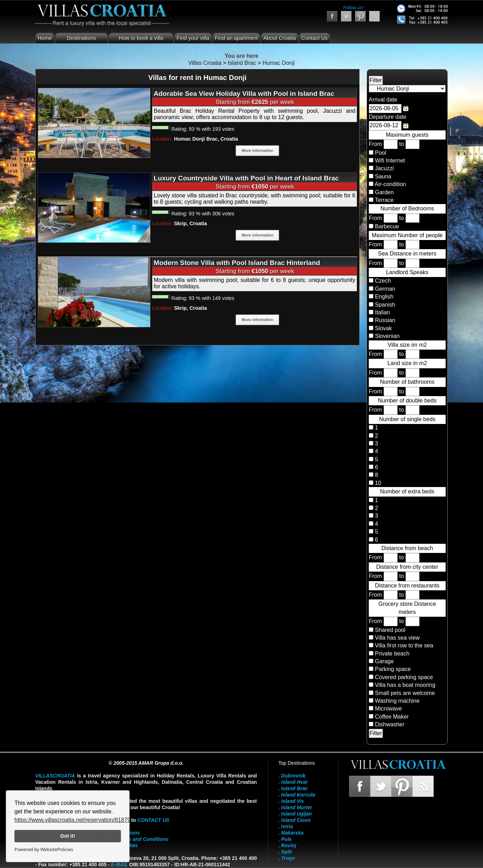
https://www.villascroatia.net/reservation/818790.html (80, 820)
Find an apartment (237, 38)
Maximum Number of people (407, 235)
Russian (384, 320)
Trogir (288, 858)
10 (377, 483)
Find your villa (193, 38)
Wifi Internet (390, 161)
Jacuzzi (384, 168)
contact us (153, 820)
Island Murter (296, 807)
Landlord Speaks (407, 272)
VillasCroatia (55, 776)
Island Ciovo (296, 820)
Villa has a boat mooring (405, 685)
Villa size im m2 (407, 345)
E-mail (119, 864)
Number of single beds (407, 419)
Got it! (68, 836)
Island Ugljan (296, 814)
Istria (287, 826)
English (383, 297)
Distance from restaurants (407, 586)
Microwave (388, 709)
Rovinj (289, 845)
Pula (286, 839)
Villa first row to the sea (404, 645)
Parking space (393, 669)
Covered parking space (404, 677)
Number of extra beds (407, 491)
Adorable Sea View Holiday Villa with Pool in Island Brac (244, 94)
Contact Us (314, 38)
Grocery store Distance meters (407, 608)
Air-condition (390, 184)
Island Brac (294, 788)
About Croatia (280, 38)
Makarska (292, 833)
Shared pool (390, 630)
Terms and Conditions (143, 839)
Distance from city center (407, 567)
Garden (384, 192)
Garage (384, 661)
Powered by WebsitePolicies (44, 849)
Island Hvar (294, 782)
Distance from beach (407, 548)
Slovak (383, 328)
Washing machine (397, 701)
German (384, 289)
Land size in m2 (407, 363)
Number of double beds (407, 401)
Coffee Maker (392, 717)
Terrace (384, 200)
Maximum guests (407, 135)
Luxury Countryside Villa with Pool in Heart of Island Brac (246, 178)
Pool (380, 153)
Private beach (392, 654)
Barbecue (387, 226)
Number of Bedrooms (407, 208)
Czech (382, 281)
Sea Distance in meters (407, 254)
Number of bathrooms (407, 382)
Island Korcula (298, 795)
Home (45, 38)
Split (286, 852)
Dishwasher (390, 724)
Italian (382, 312)
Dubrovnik (293, 776)
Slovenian (387, 336)
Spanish (384, 305)
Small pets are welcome (405, 693)
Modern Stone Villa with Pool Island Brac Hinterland (237, 263)
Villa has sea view (397, 638)
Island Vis (292, 801)
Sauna (383, 176)
